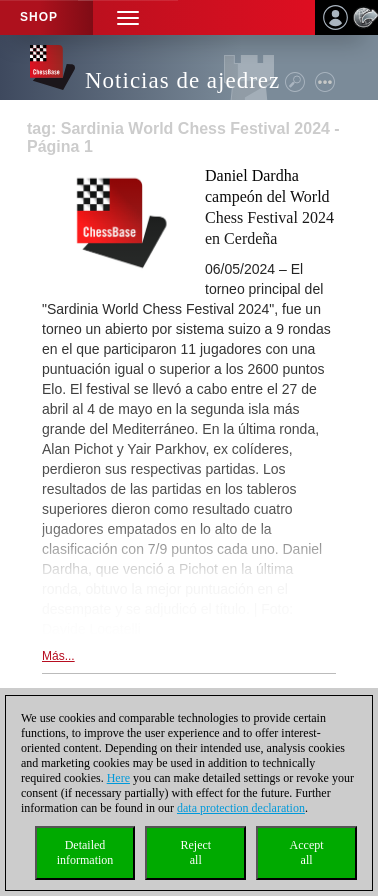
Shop (39, 17)
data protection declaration (241, 808)
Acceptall (307, 852)
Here (118, 778)
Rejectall (195, 852)
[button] (128, 17)
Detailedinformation (85, 852)
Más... (58, 656)
